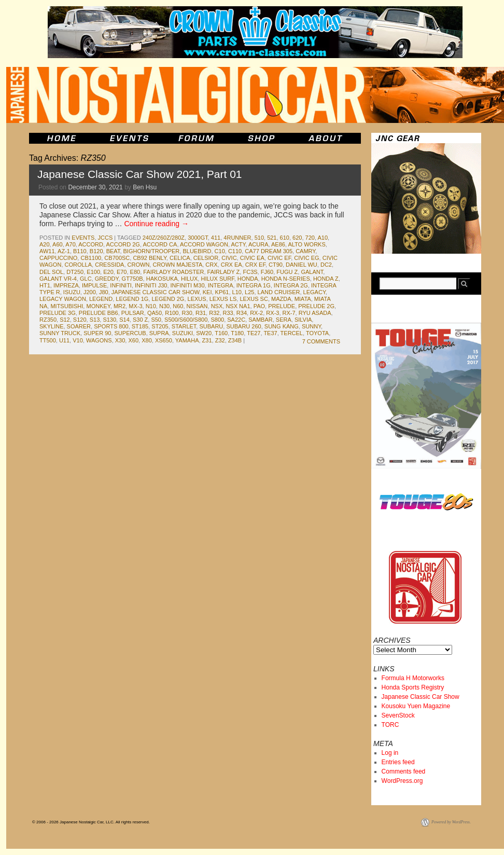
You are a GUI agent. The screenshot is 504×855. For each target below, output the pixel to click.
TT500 (48, 340)
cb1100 (91, 258)
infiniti (121, 285)
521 (272, 238)
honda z (326, 279)
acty (239, 244)
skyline (51, 326)
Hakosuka (162, 279)
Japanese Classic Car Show (421, 697)
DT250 (75, 272)
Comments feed (404, 771)
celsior (206, 258)
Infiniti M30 (188, 285)
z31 (207, 340)
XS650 (164, 340)
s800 (217, 320)
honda (248, 279)
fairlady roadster (173, 272)
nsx (217, 306)
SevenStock (398, 715)
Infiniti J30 (151, 285)
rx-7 (289, 313)
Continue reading (156, 224)
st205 (160, 326)
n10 (151, 306)
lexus (197, 299)
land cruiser (279, 292)
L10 (237, 292)
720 (310, 238)
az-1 (64, 251)
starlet (184, 326)
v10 (78, 340)
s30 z (140, 320)
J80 (104, 292)
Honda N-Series (286, 279)
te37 (270, 333)
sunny (311, 326)
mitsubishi (67, 306)
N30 (164, 306)
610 (285, 238)
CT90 (276, 265)
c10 (220, 251)
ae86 (278, 244)
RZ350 (48, 320)
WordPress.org (402, 781)
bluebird (197, 251)
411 (216, 238)
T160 (221, 333)
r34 (242, 313)
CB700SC (117, 258)
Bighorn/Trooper (152, 251)
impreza (66, 285)
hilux (189, 279)
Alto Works (306, 244)
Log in (390, 753)
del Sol (51, 272)
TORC (390, 725)
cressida (109, 265)
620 (297, 238)
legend (101, 299)
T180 (237, 333)
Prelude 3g (58, 313)
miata (303, 299)
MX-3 (135, 306)
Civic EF (279, 258)
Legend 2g (168, 299)
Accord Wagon (204, 244)
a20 (45, 244)
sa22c (236, 320)
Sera (284, 320)
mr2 (120, 306)
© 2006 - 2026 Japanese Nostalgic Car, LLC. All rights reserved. (91, 822)
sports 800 (111, 326)
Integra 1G (254, 285)
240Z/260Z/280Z (164, 238)
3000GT (198, 238)
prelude (282, 306)
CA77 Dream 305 (269, 251)
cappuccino (58, 258)
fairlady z (224, 272)
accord (91, 244)
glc (86, 279)
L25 (249, 292)
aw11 (47, 251)
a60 (58, 244)
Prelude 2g (316, 306)
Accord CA (160, 244)
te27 (254, 333)
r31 (201, 313)
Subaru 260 (243, 326)
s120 (80, 320)
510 (259, 238)
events (83, 238)
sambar (260, 320)
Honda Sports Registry (413, 687)
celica (180, 258)
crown (139, 265)
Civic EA (252, 258)
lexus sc (254, 299)
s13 (95, 320)
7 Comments (321, 341)
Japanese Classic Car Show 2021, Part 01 (140, 174)
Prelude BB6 (99, 313)
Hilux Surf (217, 279)
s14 (124, 320)
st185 (140, 326)
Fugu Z (287, 272)
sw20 (204, 333)
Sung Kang (282, 326)
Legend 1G (132, 299)
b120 (96, 251)
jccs (106, 238)
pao (259, 306)
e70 (122, 272)
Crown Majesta (177, 265)
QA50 (155, 313)
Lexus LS (223, 299)
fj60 (267, 272)
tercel (292, 333)
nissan (197, 306)
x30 (120, 340)
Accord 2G (123, 244)
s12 (65, 320)
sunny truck (60, 333)
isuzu (72, 292)
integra (221, 285)
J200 (90, 292)
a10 (323, 238)
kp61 (222, 292)
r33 (228, 313)
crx (211, 265)
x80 (147, 340)
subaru (211, 326)
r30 (187, 313)
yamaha (187, 340)
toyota (317, 333)
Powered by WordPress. (451, 822)
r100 (172, 313)
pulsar (133, 313)
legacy (314, 292)
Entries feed (398, 762)
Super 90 (97, 333)
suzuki (183, 333)
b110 (80, 251)
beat (113, 251)
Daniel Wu (302, 265)
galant (312, 272)
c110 (235, 251)
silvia (303, 320)
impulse (94, 285)
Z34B (235, 340)
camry (305, 251)
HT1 (45, 285)
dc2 (326, 265)
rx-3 (272, 313)
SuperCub (130, 333)
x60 (133, 340)
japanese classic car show (156, 292)
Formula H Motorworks (413, 678)
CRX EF (255, 265)
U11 (64, 340)
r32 (214, 313)
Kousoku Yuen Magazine (416, 706)
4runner (237, 238)
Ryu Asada (315, 313)
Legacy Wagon (63, 299)
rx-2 (256, 313)
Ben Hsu (145, 187)
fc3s (250, 272)
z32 (220, 340)
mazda (281, 299)
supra (159, 333)
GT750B (132, 279)
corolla (79, 265)
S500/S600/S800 (186, 320)
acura (258, 244)
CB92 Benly (149, 258)
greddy (107, 279)
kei (207, 292)
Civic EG (306, 258)
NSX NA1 (238, 306)
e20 (108, 272)
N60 (178, 306)
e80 (135, 272)
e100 (93, 272)
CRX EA (232, 265)
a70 (71, 244)
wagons (99, 340)
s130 (109, 320)
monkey (98, 306)
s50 (156, 320)
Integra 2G (291, 285)
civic (229, 258)
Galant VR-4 (58, 279)
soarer (79, 326)
